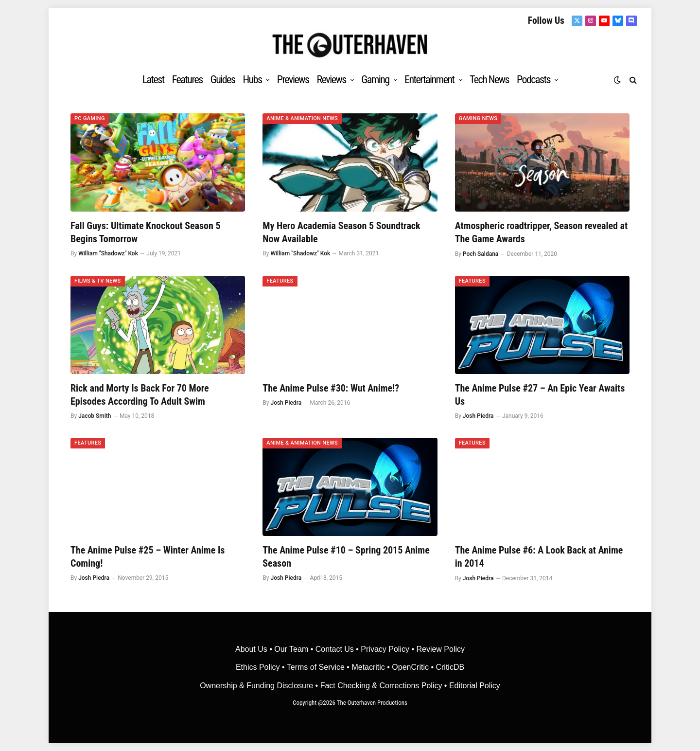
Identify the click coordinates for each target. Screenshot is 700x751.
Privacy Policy (385, 649)
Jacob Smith (95, 416)
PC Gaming (90, 118)
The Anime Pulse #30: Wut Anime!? (331, 388)
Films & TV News (98, 281)
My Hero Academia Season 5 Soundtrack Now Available (341, 232)
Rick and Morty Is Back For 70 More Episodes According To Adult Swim (140, 395)
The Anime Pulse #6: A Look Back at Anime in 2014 (539, 557)
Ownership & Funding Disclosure (257, 686)
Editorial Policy (475, 686)
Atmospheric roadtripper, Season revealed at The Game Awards (541, 232)
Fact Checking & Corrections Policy (381, 686)
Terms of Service (316, 667)
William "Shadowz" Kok (108, 253)
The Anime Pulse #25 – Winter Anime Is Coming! (148, 557)
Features (187, 80)
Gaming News (478, 118)
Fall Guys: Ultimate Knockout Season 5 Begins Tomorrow (146, 232)
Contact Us (335, 649)
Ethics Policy (259, 667)
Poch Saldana (481, 254)
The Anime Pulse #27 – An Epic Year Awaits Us (540, 395)
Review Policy (440, 649)
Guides (223, 80)
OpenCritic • (414, 667)
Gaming (375, 80)
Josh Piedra (286, 403)
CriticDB (450, 667)
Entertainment (429, 80)
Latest (153, 80)
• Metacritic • (368, 667)
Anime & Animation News (302, 118)
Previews (293, 80)
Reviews (332, 80)
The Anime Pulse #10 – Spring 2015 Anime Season (346, 557)
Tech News (489, 80)
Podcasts (534, 80)
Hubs (252, 80)
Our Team (291, 649)
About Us (252, 649)
